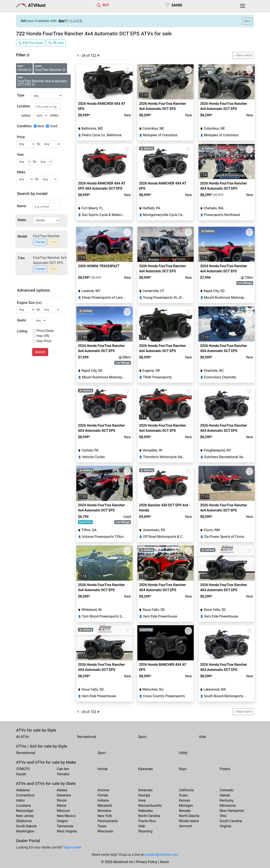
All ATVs (22, 737)
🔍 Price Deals (31, 43)
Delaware (64, 795)
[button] (142, 82)
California (186, 790)
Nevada (185, 811)
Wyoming (145, 831)
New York (105, 816)
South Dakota (26, 826)
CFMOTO (23, 769)
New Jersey (25, 816)
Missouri (63, 811)
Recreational (87, 737)
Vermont (185, 826)
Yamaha (63, 774)
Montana (104, 811)
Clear (53, 242)
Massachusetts (150, 806)
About (164, 862)
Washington (25, 831)
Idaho (20, 800)
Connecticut (25, 795)
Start (247, 21)
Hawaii (225, 795)
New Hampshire (232, 811)
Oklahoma (24, 821)
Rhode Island (189, 821)
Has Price (44, 341)
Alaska (62, 790)
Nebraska (145, 811)
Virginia (225, 826)
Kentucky (227, 800)
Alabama (23, 790)
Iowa (142, 800)
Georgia (144, 795)
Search (40, 352)
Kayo (183, 769)
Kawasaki (145, 769)
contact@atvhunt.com (161, 855)
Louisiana (23, 806)
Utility (183, 753)
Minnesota (228, 806)
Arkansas (145, 790)
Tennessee (65, 826)
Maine (61, 806)
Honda (103, 769)
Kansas (185, 800)
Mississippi (25, 811)
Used (54, 126)
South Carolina (231, 821)
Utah (142, 826)
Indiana (103, 800)
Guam (183, 795)
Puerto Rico (147, 821)
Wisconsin (105, 831)
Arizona (103, 790)
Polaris (225, 769)
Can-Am (63, 769)
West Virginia (67, 831)
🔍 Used (56, 43)
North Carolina (149, 816)
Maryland (105, 806)
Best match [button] (244, 55)
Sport (142, 737)
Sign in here (72, 847)
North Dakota (189, 816)
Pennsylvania (108, 821)
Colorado (227, 790)
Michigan (186, 806)
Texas (102, 826)
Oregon (62, 821)
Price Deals (45, 331)
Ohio (223, 816)
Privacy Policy (147, 862)
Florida (103, 795)
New (41, 126)
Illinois (62, 800)
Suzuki (21, 774)
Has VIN (43, 336)
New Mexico (66, 816)
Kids (203, 737)
